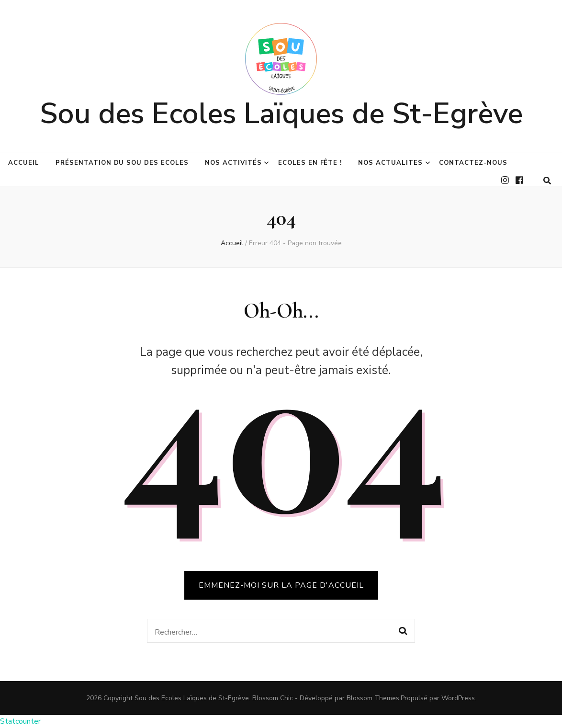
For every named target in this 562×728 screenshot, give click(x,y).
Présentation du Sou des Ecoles (122, 163)
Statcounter (20, 721)
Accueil (24, 163)
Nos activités (233, 163)
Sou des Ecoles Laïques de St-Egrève (281, 114)
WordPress (458, 698)
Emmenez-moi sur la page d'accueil (281, 585)
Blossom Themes (373, 698)
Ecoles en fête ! (310, 163)
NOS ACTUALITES (390, 163)
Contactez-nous (473, 163)
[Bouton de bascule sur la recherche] (547, 181)
